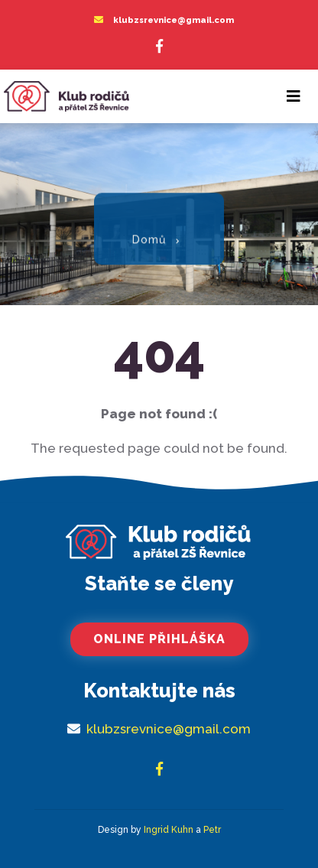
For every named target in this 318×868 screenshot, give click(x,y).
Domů (149, 236)
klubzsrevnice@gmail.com (174, 20)
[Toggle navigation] (294, 96)
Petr (212, 830)
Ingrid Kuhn (169, 830)
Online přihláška (159, 639)
